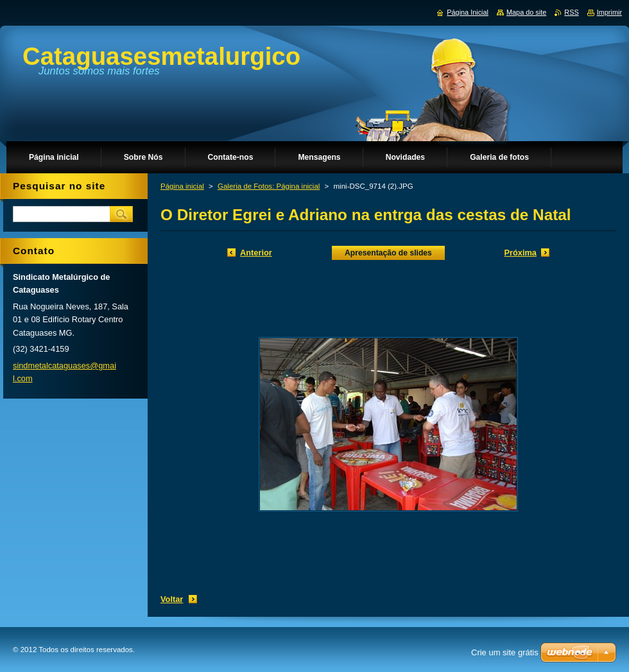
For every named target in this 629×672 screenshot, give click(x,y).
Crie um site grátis (505, 652)
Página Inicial (468, 12)
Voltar (172, 599)
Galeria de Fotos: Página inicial (269, 186)
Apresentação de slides (388, 253)
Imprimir (609, 12)
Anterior (256, 253)
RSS (571, 12)
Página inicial (182, 186)
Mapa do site (526, 12)
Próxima (520, 253)
